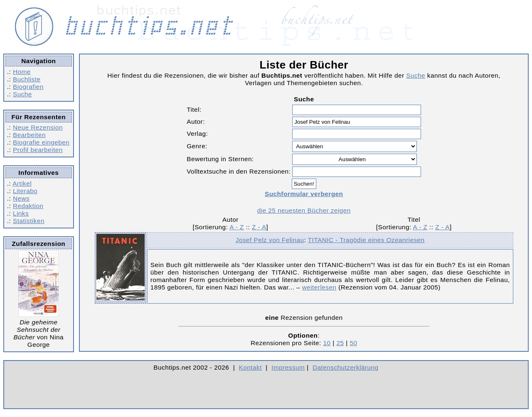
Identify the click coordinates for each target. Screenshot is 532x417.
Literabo (25, 191)
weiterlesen (319, 287)
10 (327, 343)
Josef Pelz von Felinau (270, 240)
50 (353, 343)
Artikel (22, 183)
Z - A (259, 227)
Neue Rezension (38, 127)
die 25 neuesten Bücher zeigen (304, 210)
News (21, 198)
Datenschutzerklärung (346, 367)
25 (340, 343)
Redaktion (28, 206)
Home (22, 72)
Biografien (28, 87)
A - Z (237, 227)
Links (21, 213)
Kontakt (250, 367)
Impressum (288, 367)
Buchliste (27, 79)
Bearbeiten (29, 135)
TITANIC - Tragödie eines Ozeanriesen (366, 240)
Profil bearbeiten (38, 150)
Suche (22, 94)
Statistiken (29, 221)
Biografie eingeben (41, 142)
